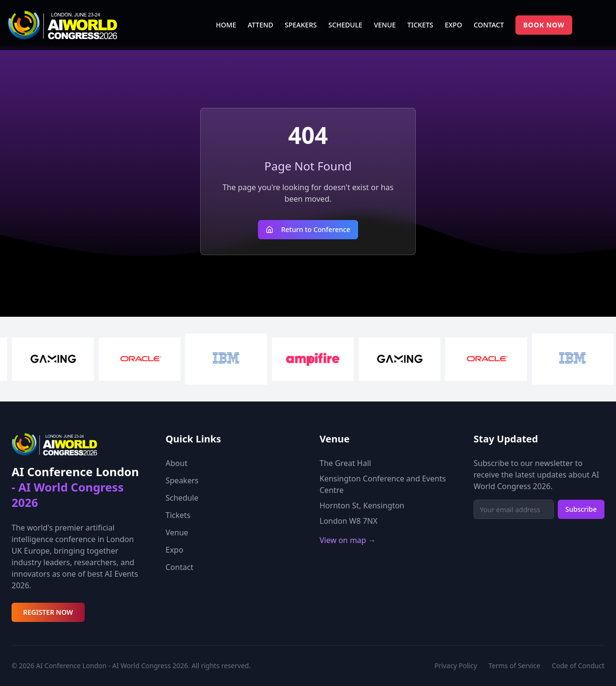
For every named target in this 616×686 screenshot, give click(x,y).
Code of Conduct (578, 666)
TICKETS (420, 25)
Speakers (182, 480)
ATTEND (261, 25)
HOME (226, 25)
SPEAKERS (301, 25)
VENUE (385, 25)
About (176, 463)
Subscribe (581, 509)
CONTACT (489, 25)
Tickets (178, 515)
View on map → (348, 540)
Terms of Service (514, 666)
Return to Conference (308, 229)
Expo (174, 550)
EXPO (453, 25)
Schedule (182, 498)
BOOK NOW (544, 25)
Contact (180, 567)
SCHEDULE (345, 25)
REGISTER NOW (48, 612)
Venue (177, 532)
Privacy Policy (456, 666)
